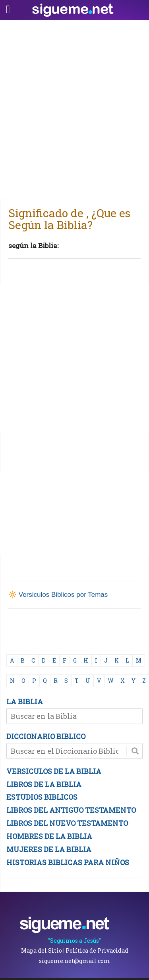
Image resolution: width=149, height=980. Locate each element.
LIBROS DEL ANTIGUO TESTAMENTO (71, 810)
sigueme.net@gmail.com (74, 961)
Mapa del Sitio (42, 950)
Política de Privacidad (97, 950)
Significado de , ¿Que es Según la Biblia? (69, 219)
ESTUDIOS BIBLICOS (42, 797)
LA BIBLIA (25, 701)
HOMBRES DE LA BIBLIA (49, 836)
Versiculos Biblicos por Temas (63, 595)
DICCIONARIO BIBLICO (46, 736)
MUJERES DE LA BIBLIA (49, 849)
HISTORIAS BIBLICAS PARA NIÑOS (68, 862)
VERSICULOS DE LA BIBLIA (54, 771)
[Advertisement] (74, 108)
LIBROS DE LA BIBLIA (44, 784)
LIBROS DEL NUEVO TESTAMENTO (67, 823)
